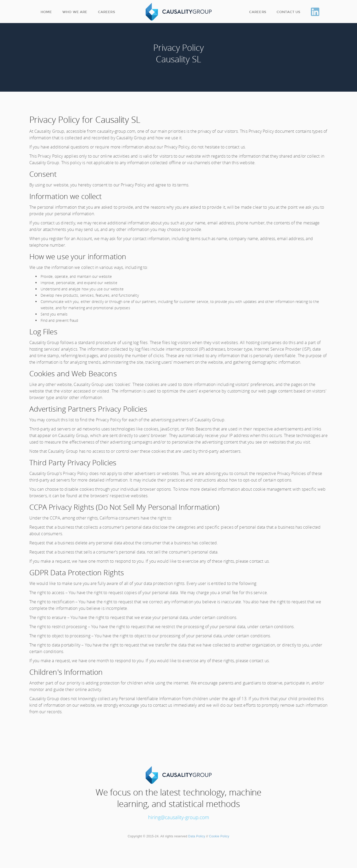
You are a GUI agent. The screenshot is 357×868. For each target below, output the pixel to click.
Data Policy (197, 836)
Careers (106, 12)
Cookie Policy (219, 836)
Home (46, 12)
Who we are (75, 12)
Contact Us (288, 12)
